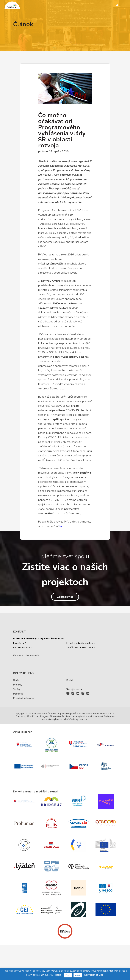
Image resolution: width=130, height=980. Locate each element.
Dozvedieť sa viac (94, 975)
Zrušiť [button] (78, 975)
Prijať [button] (68, 975)
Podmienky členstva (24, 698)
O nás (16, 680)
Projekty (18, 685)
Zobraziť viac (65, 597)
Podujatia (18, 694)
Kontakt (70, 680)
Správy (17, 689)
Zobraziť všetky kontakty (26, 655)
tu (61, 526)
